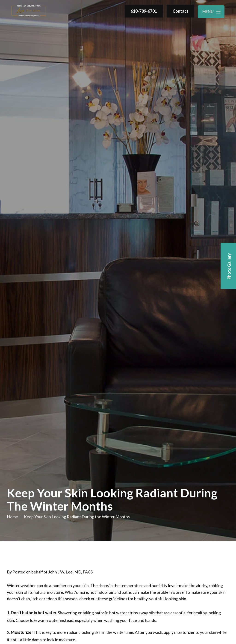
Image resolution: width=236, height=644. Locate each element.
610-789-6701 (144, 11)
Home (12, 517)
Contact (180, 11)
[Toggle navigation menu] (211, 12)
